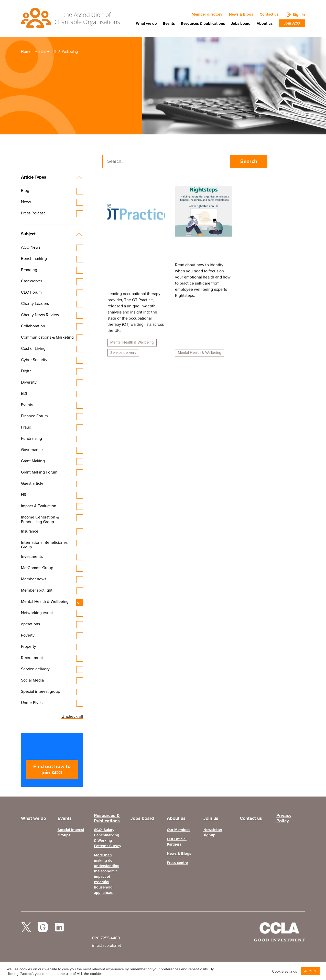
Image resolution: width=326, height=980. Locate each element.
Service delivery (123, 356)
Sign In (299, 14)
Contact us (269, 14)
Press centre (177, 864)
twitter (26, 931)
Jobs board (241, 24)
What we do (146, 24)
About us (265, 24)
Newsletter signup (213, 834)
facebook (43, 931)
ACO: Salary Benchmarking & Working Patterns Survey (108, 839)
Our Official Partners (177, 843)
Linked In (59, 931)
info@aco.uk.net (107, 947)
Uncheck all (72, 717)
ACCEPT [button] (310, 971)
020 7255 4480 (106, 939)
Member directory (207, 14)
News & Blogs (241, 14)
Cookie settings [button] (285, 971)
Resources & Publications (107, 821)
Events (169, 24)
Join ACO (292, 23)
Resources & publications (203, 24)
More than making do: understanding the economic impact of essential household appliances (107, 875)
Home (26, 52)
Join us (211, 820)
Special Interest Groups (71, 834)
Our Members (179, 831)
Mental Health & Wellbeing (132, 346)
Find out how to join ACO (52, 770)
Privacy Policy (284, 821)
